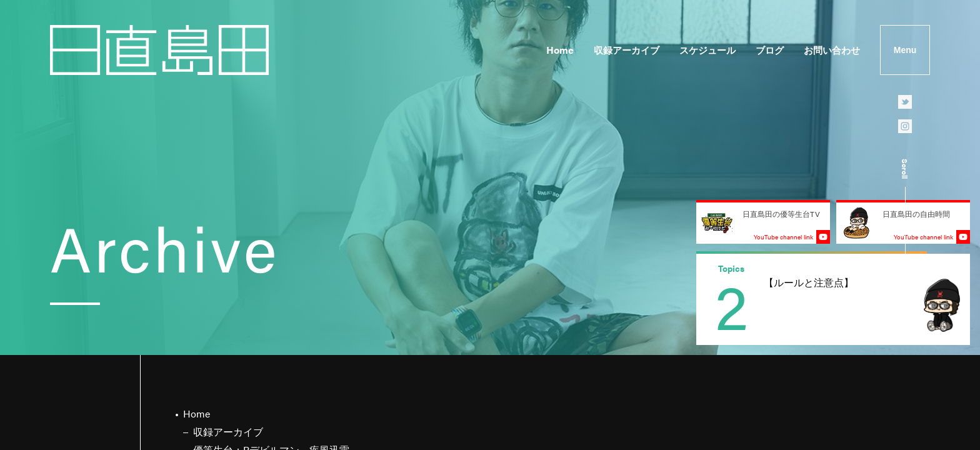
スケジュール (707, 50)
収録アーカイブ (627, 50)
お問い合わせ (832, 50)
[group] (833, 299)
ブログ (770, 50)
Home (560, 50)
